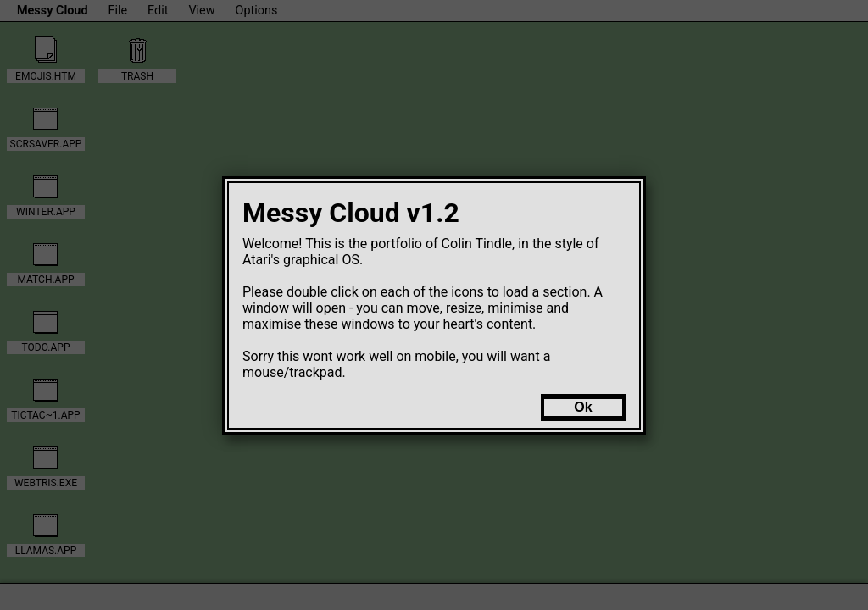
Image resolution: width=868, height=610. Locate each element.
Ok (583, 407)
